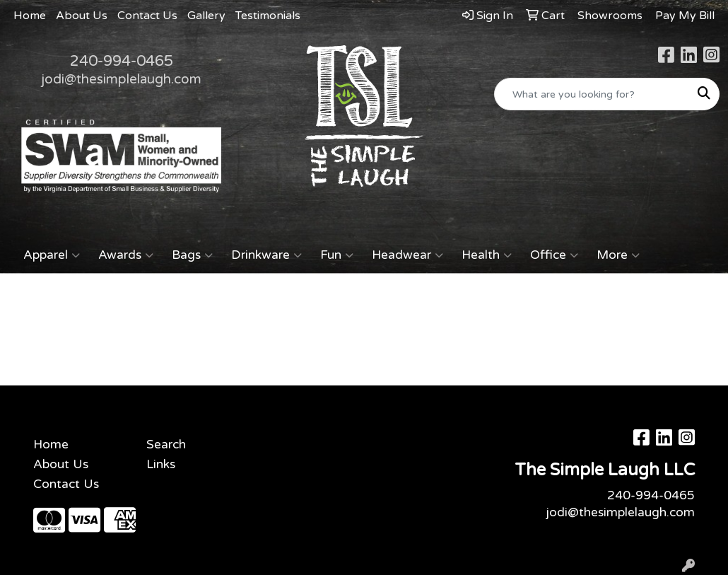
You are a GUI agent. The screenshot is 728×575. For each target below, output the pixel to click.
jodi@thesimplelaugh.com (121, 79)
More (618, 255)
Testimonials (268, 16)
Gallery (206, 16)
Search (166, 445)
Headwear (407, 255)
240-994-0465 (122, 61)
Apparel (52, 255)
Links (161, 464)
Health (487, 255)
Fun (337, 255)
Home (30, 16)
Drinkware (266, 255)
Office (554, 255)
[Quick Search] (592, 94)
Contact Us (147, 16)
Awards (126, 255)
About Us (82, 16)
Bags (192, 255)
